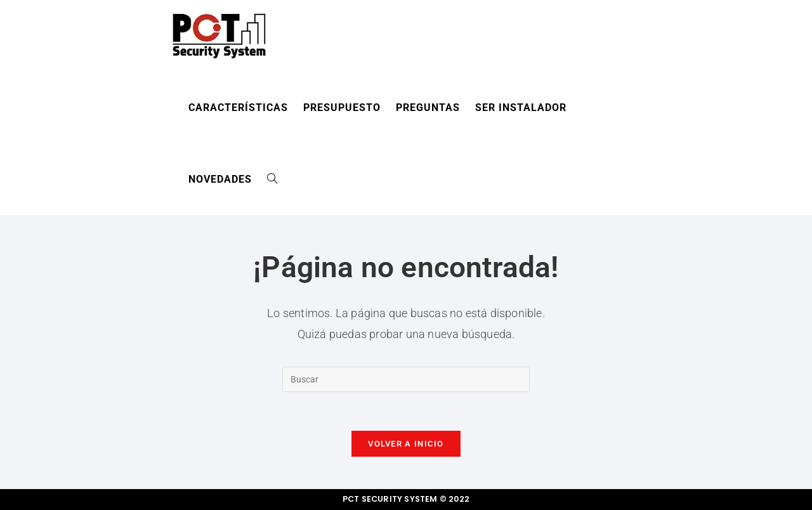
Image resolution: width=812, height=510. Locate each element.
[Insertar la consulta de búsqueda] (406, 379)
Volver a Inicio (406, 444)
